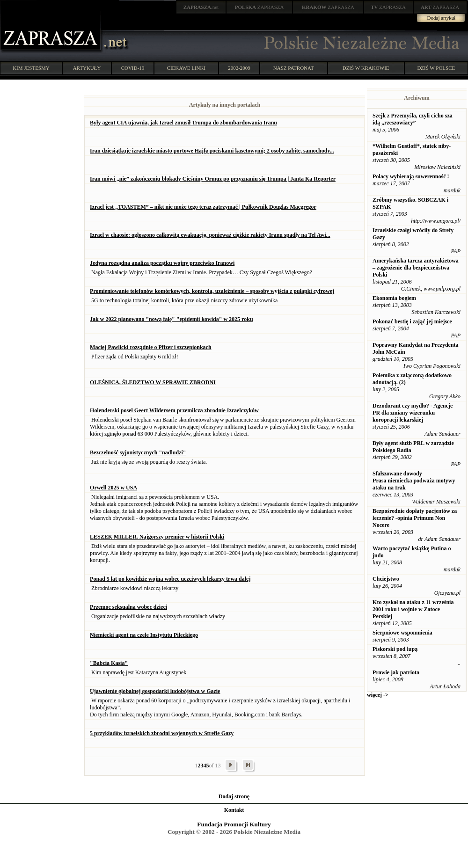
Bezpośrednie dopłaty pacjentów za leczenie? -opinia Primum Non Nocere (415, 518)
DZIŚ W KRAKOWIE (366, 68)
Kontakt (234, 810)
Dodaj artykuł (442, 18)
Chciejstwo (386, 579)
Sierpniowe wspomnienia (402, 633)
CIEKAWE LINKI (186, 68)
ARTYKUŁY (87, 68)
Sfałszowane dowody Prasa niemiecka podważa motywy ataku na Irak (414, 481)
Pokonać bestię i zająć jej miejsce (412, 321)
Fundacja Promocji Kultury (234, 824)
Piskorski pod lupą (395, 649)
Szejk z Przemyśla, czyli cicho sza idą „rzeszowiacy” (413, 119)
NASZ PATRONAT (294, 68)
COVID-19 (133, 68)
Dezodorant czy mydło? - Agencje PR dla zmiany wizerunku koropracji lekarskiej (413, 413)
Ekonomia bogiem (394, 298)
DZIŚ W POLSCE (436, 68)
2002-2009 (239, 68)
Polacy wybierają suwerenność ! (411, 176)
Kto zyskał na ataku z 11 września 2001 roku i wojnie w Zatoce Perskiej (413, 609)
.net (201, 7)
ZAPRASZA (260, 7)
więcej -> (378, 695)
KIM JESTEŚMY (31, 68)
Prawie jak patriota (396, 672)
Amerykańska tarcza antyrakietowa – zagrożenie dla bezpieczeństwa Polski (416, 268)
